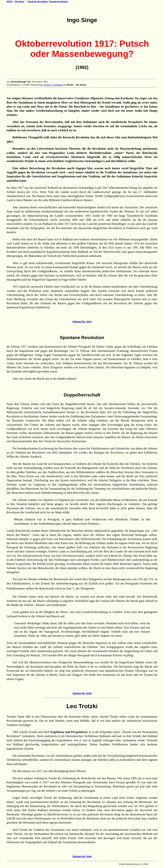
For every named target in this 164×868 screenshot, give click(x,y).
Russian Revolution (59, 1)
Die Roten (19, 1)
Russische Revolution (38, 1)
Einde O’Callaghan (53, 85)
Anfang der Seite (82, 321)
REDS (10, 1)
